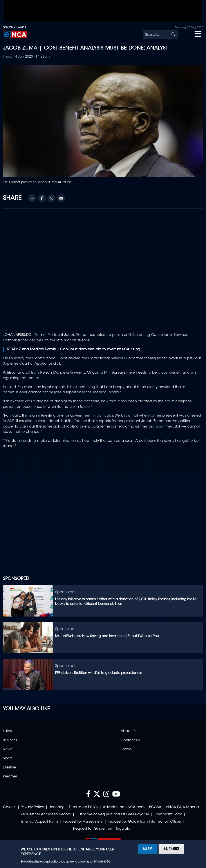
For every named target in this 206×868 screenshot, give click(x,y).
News (7, 749)
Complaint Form (168, 815)
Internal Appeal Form (40, 822)
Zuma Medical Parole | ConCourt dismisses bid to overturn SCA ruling (80, 349)
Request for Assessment (83, 822)
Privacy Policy (32, 807)
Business (10, 740)
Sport (7, 758)
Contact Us (130, 740)
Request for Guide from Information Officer (144, 822)
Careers (10, 807)
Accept (148, 849)
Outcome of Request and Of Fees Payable (112, 815)
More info (102, 862)
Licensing (57, 807)
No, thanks (171, 849)
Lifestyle (9, 768)
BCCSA (155, 807)
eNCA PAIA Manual (183, 807)
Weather (10, 777)
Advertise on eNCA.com (124, 807)
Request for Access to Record (46, 815)
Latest (8, 731)
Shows (126, 749)
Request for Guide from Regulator (102, 829)
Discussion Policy (84, 807)
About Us (128, 731)
